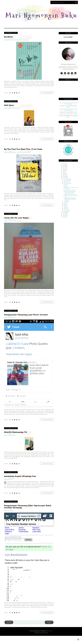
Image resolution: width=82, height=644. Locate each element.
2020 (64, 179)
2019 (64, 180)
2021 (64, 178)
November (66, 189)
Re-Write (8, 45)
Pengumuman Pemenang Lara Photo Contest (26, 323)
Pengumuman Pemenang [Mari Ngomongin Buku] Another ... (70, 207)
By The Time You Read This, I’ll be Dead (23, 157)
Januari (65, 219)
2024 (64, 173)
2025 (64, 172)
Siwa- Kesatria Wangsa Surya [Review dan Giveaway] (68, 112)
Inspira (15, 229)
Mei (65, 214)
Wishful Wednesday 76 (15, 440)
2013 (64, 222)
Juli (64, 211)
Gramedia (11, 48)
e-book (10, 229)
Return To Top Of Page (41, 641)
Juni (65, 212)
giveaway (11, 487)
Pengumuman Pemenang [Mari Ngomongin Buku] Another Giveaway (28, 515)
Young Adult (26, 48)
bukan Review (12, 326)
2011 (64, 225)
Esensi (10, 116)
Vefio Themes (49, 639)
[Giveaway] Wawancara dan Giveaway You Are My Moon (68, 118)
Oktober (66, 190)
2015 (64, 186)
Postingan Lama (49, 630)
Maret (65, 217)
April (65, 215)
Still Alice (9, 113)
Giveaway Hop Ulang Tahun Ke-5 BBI (69, 122)
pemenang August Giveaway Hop (20, 484)
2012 (64, 224)
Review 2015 (19, 48)
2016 (64, 184)
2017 (64, 183)
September (66, 191)
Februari (66, 218)
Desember (66, 187)
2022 (64, 176)
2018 (64, 182)
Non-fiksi (19, 229)
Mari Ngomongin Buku (42, 20)
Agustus (66, 210)
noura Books (13, 160)
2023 (64, 175)
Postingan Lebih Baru (9, 630)
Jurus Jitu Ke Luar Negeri (16, 226)
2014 (64, 221)
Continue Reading (47, 101)
